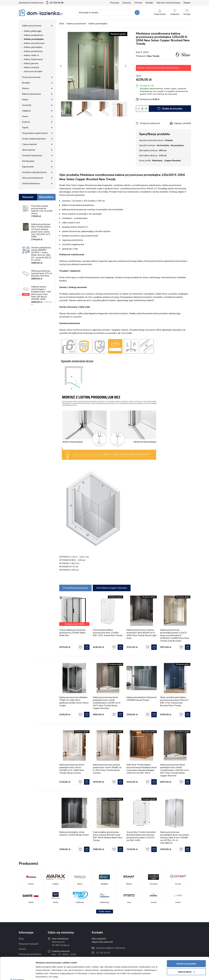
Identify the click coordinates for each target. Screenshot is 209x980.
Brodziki (26, 83)
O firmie (138, 3)
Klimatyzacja (28, 161)
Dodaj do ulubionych (150, 123)
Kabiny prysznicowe (32, 26)
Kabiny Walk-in (31, 55)
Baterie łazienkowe (31, 94)
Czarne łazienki (29, 144)
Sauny (25, 116)
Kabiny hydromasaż (33, 59)
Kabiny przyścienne (33, 51)
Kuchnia (26, 122)
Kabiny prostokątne (34, 39)
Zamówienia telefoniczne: (41, 3)
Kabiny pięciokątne (33, 47)
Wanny (26, 88)
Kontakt (149, 3)
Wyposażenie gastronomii (35, 133)
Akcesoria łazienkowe (33, 178)
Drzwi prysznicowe (31, 77)
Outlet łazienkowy (31, 183)
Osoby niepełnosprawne (34, 139)
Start (62, 24)
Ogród (25, 128)
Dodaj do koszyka (172, 109)
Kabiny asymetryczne (34, 43)
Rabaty (187, 3)
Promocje (115, 3)
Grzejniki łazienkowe (32, 156)
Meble (25, 100)
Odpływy (26, 111)
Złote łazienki (29, 150)
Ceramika (27, 105)
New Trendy (153, 56)
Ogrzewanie (28, 167)
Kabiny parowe (31, 63)
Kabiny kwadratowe (34, 35)
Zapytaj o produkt (183, 123)
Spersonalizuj (186, 949)
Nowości (127, 3)
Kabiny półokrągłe (33, 31)
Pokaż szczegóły (44, 975)
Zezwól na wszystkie (186, 941)
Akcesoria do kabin (33, 71)
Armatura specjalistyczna (34, 172)
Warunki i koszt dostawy (168, 3)
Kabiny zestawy (32, 67)
